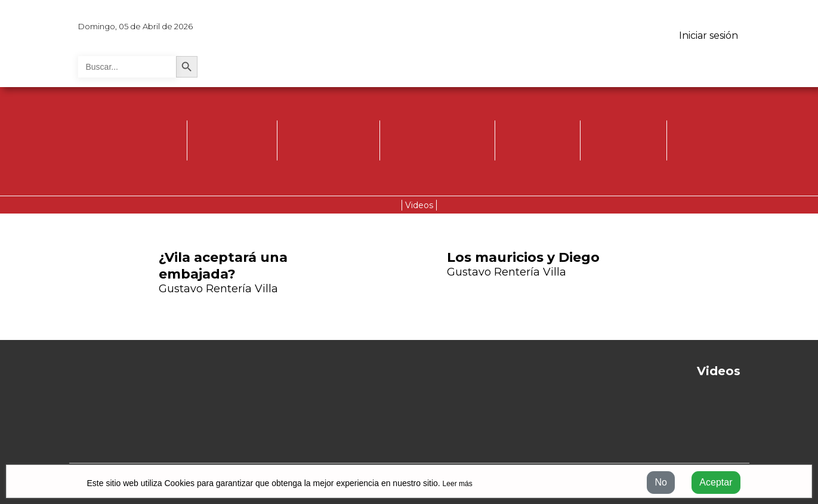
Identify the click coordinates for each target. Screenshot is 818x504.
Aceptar (716, 482)
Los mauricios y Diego (523, 257)
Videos (419, 205)
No (660, 482)
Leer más (458, 484)
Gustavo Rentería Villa (218, 289)
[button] (664, 280)
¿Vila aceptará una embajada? (223, 266)
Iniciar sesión (709, 35)
